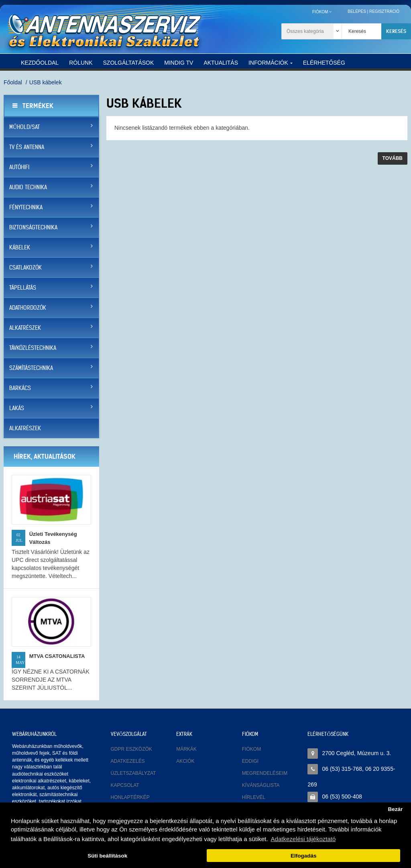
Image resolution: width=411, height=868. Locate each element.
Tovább (393, 158)
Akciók (185, 761)
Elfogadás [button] (304, 856)
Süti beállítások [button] (107, 856)
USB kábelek (46, 82)
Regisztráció (384, 11)
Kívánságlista (261, 785)
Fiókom (251, 749)
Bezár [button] (395, 809)
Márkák (186, 749)
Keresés (396, 31)
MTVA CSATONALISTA (57, 656)
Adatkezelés (128, 761)
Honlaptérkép (130, 797)
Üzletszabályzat (133, 773)
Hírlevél (254, 797)
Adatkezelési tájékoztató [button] (303, 839)
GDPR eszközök (131, 749)
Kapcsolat (125, 785)
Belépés (357, 11)
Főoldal (13, 82)
